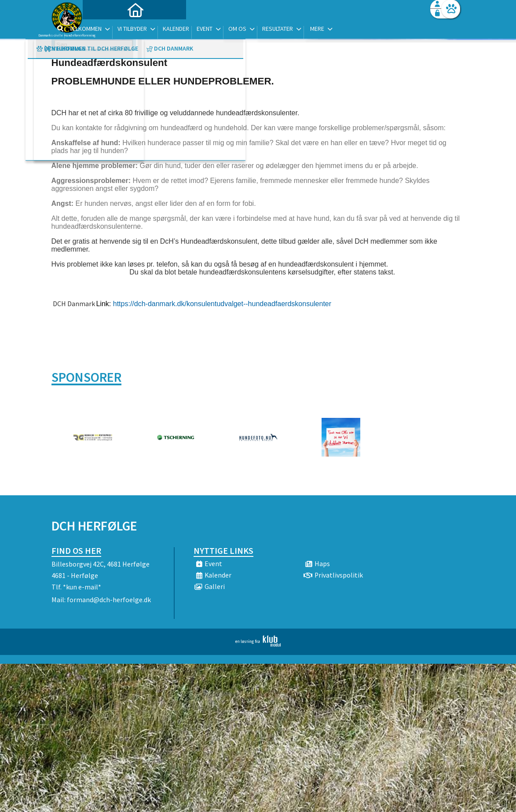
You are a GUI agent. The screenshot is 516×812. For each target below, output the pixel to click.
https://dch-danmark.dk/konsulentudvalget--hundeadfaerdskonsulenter (222, 304)
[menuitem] (106, 30)
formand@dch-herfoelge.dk (109, 600)
